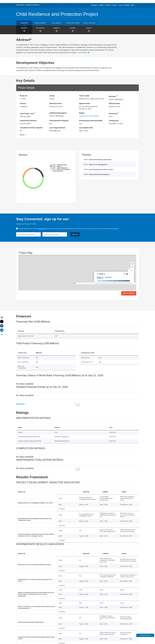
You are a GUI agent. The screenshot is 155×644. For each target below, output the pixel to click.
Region (82, 113)
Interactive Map (129, 293)
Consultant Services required (31, 128)
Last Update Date (86, 128)
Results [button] (89, 30)
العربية (121, 5)
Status (52, 96)
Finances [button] (57, 30)
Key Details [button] (40, 30)
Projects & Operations (33, 5)
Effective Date (114, 103)
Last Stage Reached (57, 128)
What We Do (20, 5)
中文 (132, 5)
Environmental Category (59, 121)
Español (108, 5)
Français (114, 5)
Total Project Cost (27, 113)
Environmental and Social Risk (91, 121)
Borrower (113, 96)
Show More (84, 52)
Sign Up (75, 234)
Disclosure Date (56, 103)
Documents (57, 23)
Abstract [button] (24, 30)
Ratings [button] (73, 30)
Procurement (40, 23)
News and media (73, 23)
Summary (24, 23)
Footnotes (20, 404)
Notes (22, 135)
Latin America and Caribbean (89, 116)
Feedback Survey (145, 635)
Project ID (23, 96)
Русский (127, 5)
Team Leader (84, 96)
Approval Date (85, 103)
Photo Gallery (89, 23)
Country (23, 103)
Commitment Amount (28, 121)
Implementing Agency (58, 113)
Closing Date (114, 121)
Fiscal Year (114, 113)
